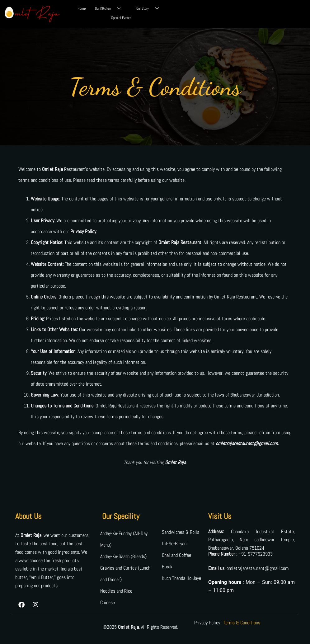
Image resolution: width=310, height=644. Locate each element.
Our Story (150, 8)
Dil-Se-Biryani (175, 544)
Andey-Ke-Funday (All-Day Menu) (124, 539)
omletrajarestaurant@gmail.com (258, 568)
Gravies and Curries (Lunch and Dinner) (125, 574)
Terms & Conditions (242, 623)
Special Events (121, 18)
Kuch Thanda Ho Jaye (181, 578)
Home (82, 8)
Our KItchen (110, 8)
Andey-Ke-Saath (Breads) (123, 556)
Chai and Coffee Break (176, 561)
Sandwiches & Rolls (181, 532)
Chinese (108, 602)
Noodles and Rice (116, 591)
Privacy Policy (207, 623)
